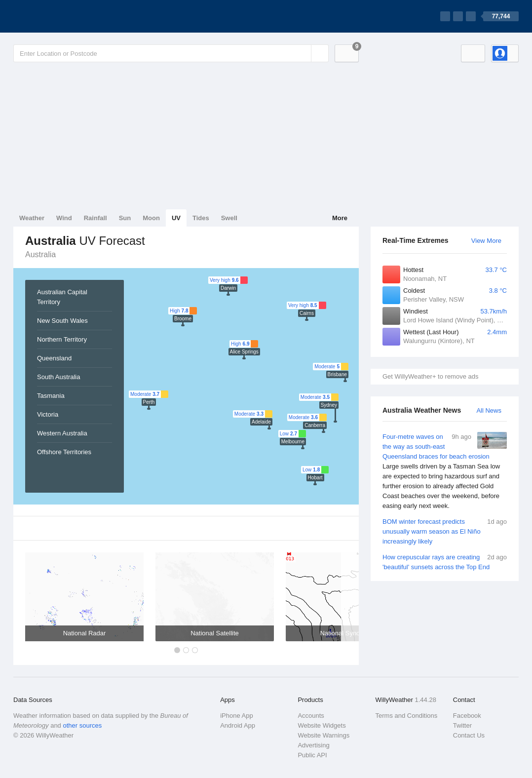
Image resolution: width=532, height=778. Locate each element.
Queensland (54, 358)
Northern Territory (62, 339)
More (340, 218)
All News (489, 410)
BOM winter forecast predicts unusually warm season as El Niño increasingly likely (445, 531)
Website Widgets (322, 725)
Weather (32, 218)
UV (176, 218)
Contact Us (469, 735)
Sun (125, 218)
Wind (64, 218)
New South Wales (62, 321)
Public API (312, 755)
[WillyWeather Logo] (60, 16)
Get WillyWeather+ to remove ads (430, 376)
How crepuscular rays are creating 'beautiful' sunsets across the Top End (445, 562)
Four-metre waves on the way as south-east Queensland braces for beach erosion (445, 471)
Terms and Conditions (407, 716)
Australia (40, 254)
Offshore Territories (64, 452)
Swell (229, 218)
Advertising (313, 745)
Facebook (467, 716)
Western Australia (62, 433)
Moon (151, 218)
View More (486, 241)
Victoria (48, 414)
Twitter (462, 725)
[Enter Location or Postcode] (171, 53)
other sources (82, 725)
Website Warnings (323, 735)
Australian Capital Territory (62, 297)
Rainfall (95, 218)
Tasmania (51, 396)
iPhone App (237, 716)
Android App (238, 725)
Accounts (311, 716)
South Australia (58, 377)
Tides (201, 218)
